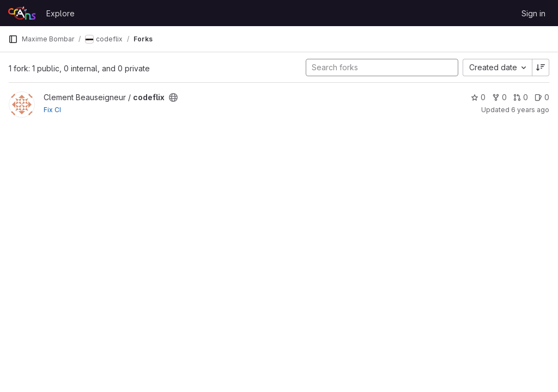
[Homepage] (22, 13)
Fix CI (52, 110)
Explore (60, 13)
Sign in (533, 13)
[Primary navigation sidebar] (13, 39)
